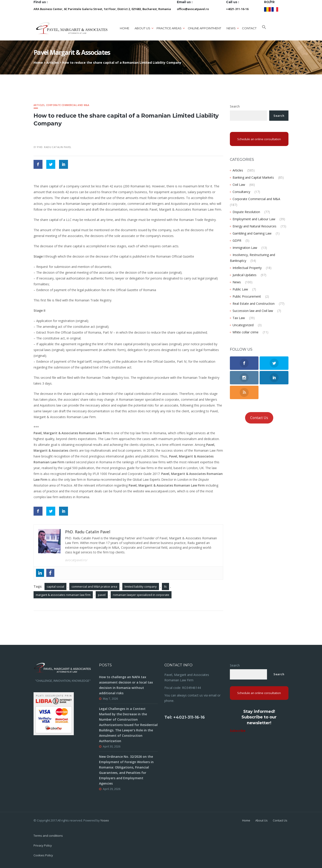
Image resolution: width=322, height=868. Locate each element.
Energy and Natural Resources (254, 226)
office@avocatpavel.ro (193, 9)
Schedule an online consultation (259, 139)
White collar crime (246, 332)
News (231, 28)
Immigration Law (245, 248)
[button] (264, 28)
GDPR (237, 240)
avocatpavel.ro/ (76, 560)
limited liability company (141, 586)
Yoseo (105, 820)
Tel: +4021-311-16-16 (185, 717)
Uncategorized (243, 325)
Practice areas (169, 28)
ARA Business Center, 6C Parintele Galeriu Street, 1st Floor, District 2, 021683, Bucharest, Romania (102, 9)
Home (125, 28)
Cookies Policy (43, 855)
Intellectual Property (247, 268)
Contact (249, 28)
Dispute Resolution (246, 212)
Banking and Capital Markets (253, 177)
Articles (53, 62)
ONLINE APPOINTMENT (204, 28)
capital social (55, 586)
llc (165, 586)
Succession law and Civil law (253, 311)
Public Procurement (247, 296)
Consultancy (241, 192)
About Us (262, 820)
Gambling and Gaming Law (252, 233)
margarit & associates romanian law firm (63, 595)
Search (235, 106)
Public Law (240, 289)
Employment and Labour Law (254, 219)
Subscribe (238, 731)
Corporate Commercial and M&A (68, 105)
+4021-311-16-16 (237, 9)
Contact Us (259, 418)
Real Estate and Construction (254, 304)
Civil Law (239, 185)
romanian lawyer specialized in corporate (141, 595)
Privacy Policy (43, 845)
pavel (102, 595)
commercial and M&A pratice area (94, 586)
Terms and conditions (48, 836)
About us (142, 28)
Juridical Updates (245, 275)
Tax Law (239, 318)
